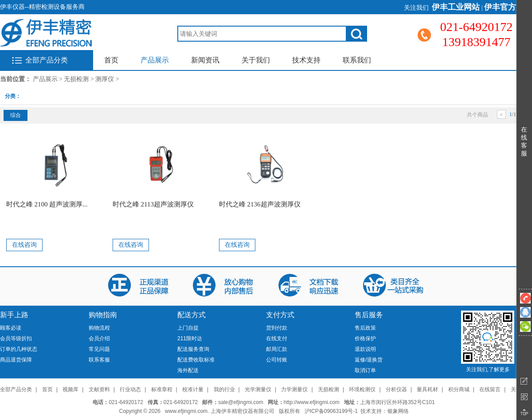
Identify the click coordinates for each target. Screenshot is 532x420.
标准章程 (162, 389)
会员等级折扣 (16, 338)
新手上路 (14, 315)
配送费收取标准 (196, 360)
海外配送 (188, 370)
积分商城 (459, 389)
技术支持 (306, 60)
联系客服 (99, 360)
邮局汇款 (277, 349)
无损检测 (76, 79)
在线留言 (490, 389)
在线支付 (277, 338)
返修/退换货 (369, 360)
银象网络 (398, 411)
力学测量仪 (294, 389)
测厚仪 (105, 79)
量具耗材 (427, 389)
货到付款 (277, 328)
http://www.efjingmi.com (312, 402)
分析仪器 (396, 389)
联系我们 (357, 60)
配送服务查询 (193, 349)
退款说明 (365, 349)
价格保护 (365, 338)
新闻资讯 (205, 60)
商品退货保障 (16, 360)
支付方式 (280, 315)
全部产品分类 (47, 60)
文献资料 (99, 389)
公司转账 (277, 360)
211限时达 (190, 338)
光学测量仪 (258, 389)
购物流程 (99, 328)
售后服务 (369, 315)
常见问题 (99, 349)
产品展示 (155, 60)
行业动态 (130, 389)
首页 (111, 60)
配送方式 (192, 315)
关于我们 (256, 60)
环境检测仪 (362, 389)
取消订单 (365, 370)
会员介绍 (99, 338)
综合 (16, 115)
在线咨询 (24, 245)
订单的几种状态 (19, 349)
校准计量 (193, 389)
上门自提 (188, 328)
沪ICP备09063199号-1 (331, 411)
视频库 (70, 389)
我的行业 (224, 389)
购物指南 (103, 315)
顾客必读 (11, 328)
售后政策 (365, 328)
